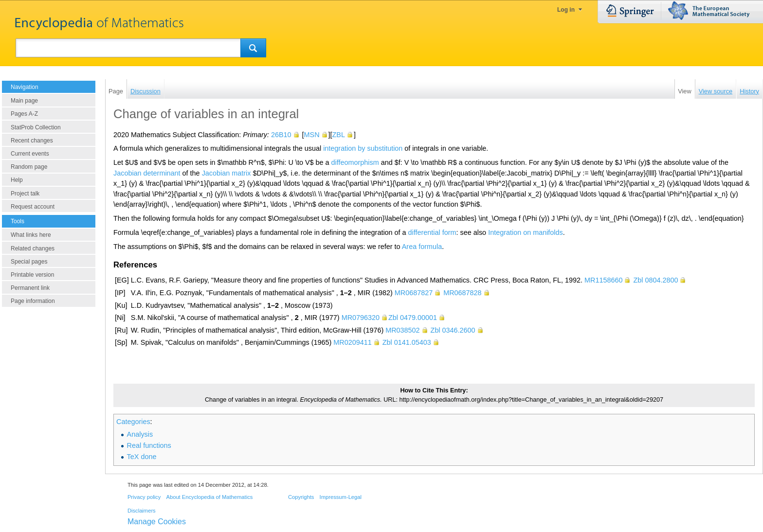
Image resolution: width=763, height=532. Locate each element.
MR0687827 (414, 293)
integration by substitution (363, 148)
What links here (31, 235)
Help (17, 180)
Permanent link (30, 288)
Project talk (25, 194)
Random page (29, 167)
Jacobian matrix (227, 173)
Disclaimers (142, 511)
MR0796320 (361, 318)
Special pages (29, 262)
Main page (24, 101)
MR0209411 (352, 342)
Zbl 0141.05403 (407, 342)
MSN (312, 135)
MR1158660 (603, 280)
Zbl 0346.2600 (453, 330)
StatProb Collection (36, 127)
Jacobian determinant (147, 173)
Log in (566, 10)
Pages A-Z (24, 114)
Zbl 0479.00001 (413, 318)
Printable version (32, 275)
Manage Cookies (157, 522)
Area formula (422, 247)
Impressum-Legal (341, 497)
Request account (33, 207)
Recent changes (32, 141)
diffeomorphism (355, 162)
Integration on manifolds (526, 232)
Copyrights (301, 497)
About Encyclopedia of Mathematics (209, 497)
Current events (30, 154)
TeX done (142, 457)
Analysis (140, 434)
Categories (133, 422)
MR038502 (402, 330)
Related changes (33, 248)
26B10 (281, 135)
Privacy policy (144, 497)
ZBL (339, 135)
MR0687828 (462, 293)
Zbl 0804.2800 (655, 280)
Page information (33, 301)
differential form (432, 232)
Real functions (149, 445)
